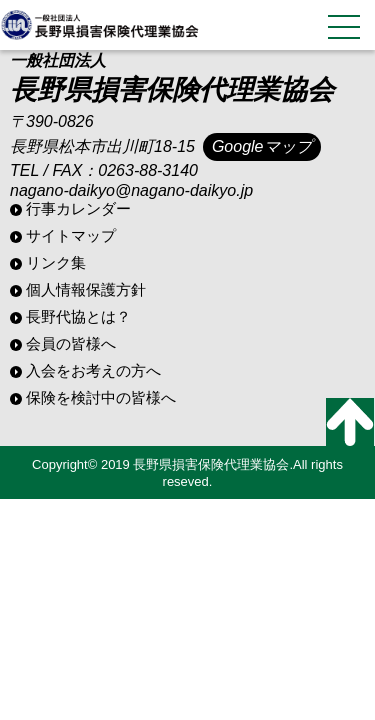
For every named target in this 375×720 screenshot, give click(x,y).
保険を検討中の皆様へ (101, 397)
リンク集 (56, 262)
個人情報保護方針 (86, 289)
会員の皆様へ (71, 343)
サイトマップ (71, 235)
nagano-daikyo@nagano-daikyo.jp (131, 190)
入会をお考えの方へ (93, 370)
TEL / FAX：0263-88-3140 (104, 170)
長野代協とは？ (78, 316)
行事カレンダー (78, 208)
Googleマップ (262, 146)
